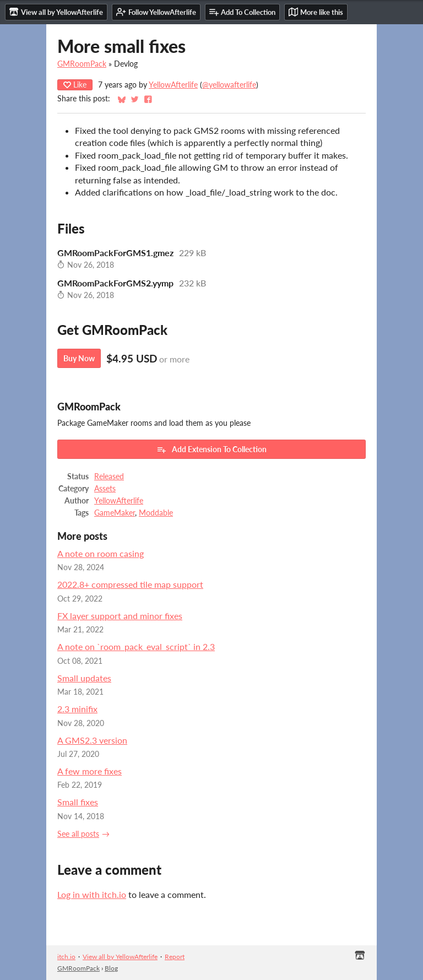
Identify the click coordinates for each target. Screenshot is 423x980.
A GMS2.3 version (92, 740)
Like (75, 85)
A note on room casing (101, 553)
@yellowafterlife (229, 85)
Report (175, 957)
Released (109, 477)
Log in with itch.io (92, 894)
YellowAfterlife (173, 85)
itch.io (66, 957)
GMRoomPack (82, 64)
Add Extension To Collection (211, 450)
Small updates (84, 678)
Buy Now (79, 358)
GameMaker (115, 513)
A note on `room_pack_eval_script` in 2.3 (136, 646)
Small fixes (78, 802)
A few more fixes (90, 771)
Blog (111, 968)
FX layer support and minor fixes (120, 616)
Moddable (156, 513)
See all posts (78, 834)
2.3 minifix (77, 709)
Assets (105, 489)
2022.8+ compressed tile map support (130, 584)
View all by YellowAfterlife (120, 957)
